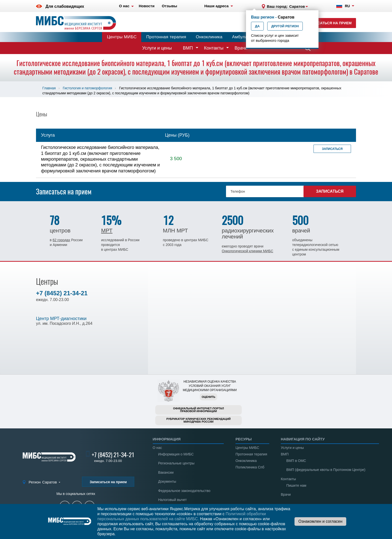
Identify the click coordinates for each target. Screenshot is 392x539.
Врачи (241, 48)
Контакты (214, 48)
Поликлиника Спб (250, 467)
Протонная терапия (166, 37)
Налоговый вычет (172, 500)
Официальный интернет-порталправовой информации (198, 410)
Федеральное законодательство (184, 491)
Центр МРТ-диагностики (61, 319)
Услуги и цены (157, 48)
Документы (167, 481)
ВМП (188, 48)
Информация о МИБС (176, 454)
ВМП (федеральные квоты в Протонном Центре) (326, 470)
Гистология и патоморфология (87, 88)
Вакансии (166, 472)
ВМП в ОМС (296, 461)
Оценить (208, 397)
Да (257, 26)
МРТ (107, 231)
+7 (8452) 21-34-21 (62, 293)
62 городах (61, 240)
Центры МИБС (122, 37)
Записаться (332, 149)
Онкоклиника (209, 37)
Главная (49, 88)
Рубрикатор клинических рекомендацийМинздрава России (199, 420)
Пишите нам (296, 485)
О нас (157, 448)
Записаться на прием (330, 23)
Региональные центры (176, 463)
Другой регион (285, 26)
